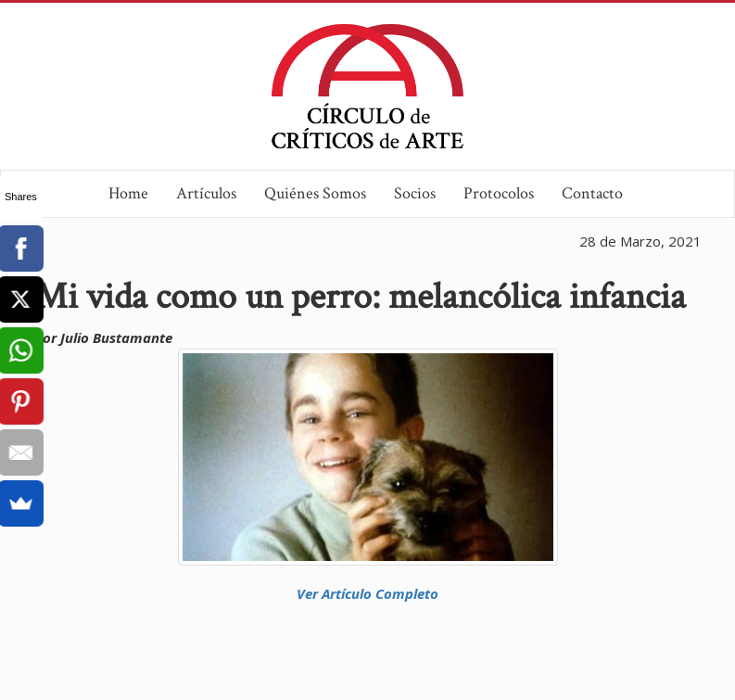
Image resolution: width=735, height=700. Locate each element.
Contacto (592, 193)
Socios (415, 193)
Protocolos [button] (499, 193)
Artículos (206, 193)
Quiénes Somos (315, 193)
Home (128, 193)
